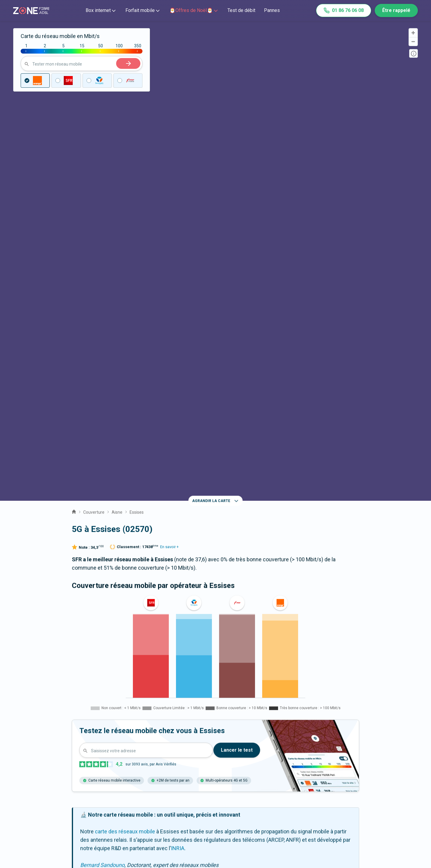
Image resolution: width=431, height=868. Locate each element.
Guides (159, 825)
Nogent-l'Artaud (313, 737)
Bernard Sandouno (102, 511)
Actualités (162, 816)
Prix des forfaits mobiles (264, 808)
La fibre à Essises (215, 675)
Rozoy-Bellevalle (139, 737)
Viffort (265, 719)
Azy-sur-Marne (195, 737)
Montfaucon (93, 719)
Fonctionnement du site (354, 808)
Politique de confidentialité (357, 816)
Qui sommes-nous (172, 800)
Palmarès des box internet (265, 825)
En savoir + (169, 193)
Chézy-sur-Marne (147, 719)
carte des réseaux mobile (125, 478)
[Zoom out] (413, 41)
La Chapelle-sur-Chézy (212, 719)
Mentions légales (346, 800)
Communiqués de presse (180, 808)
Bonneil (88, 755)
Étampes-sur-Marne (139, 755)
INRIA (178, 494)
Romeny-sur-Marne (254, 737)
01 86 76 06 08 (344, 10)
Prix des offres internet (262, 800)
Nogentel (90, 737)
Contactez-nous (62, 800)
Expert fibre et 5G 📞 (67, 808)
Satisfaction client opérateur (268, 816)
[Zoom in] (413, 33)
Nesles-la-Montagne (316, 719)
